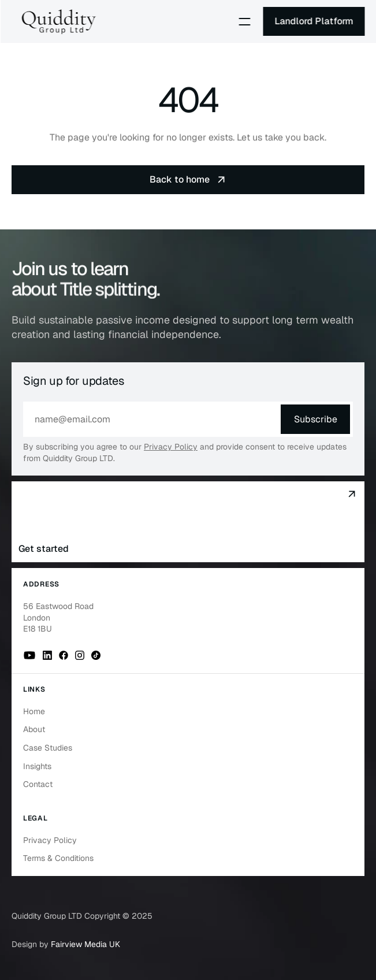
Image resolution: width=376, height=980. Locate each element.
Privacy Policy (171, 447)
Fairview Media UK (85, 944)
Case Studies (48, 748)
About (34, 729)
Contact (38, 784)
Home (34, 711)
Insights (37, 766)
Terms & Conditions (58, 858)
